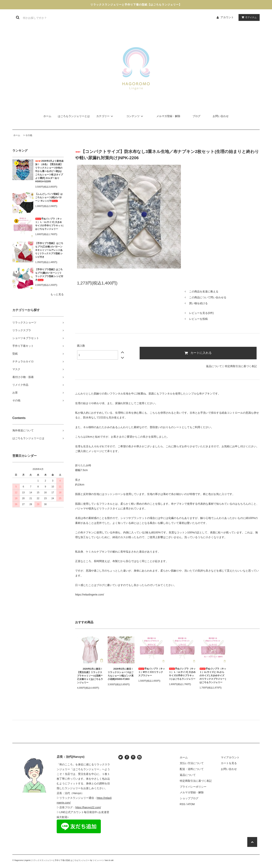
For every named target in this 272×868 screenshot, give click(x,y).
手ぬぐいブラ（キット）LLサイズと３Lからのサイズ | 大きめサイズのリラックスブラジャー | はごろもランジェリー (213, 676)
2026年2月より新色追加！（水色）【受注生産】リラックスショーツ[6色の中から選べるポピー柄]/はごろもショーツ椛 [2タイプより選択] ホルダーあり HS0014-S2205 (49, 171)
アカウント (227, 17)
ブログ (196, 116)
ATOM (191, 804)
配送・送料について (192, 769)
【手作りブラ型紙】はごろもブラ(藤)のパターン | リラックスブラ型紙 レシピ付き (49, 275)
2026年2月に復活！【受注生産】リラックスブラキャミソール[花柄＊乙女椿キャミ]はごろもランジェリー (90, 676)
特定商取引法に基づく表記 (241, 366)
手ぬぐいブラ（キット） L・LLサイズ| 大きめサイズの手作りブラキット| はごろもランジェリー (49, 224)
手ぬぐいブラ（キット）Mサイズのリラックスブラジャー (152, 672)
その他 (29, 135)
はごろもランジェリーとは (74, 116)
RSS (183, 804)
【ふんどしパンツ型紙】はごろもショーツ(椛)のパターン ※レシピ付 (49, 197)
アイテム (248, 17)
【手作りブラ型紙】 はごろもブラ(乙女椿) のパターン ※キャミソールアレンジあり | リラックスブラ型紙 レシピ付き (49, 250)
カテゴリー (105, 116)
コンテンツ (135, 116)
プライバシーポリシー (193, 787)
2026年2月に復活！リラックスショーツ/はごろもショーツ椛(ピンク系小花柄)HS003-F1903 (121, 674)
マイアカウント (230, 757)
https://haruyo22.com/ (88, 807)
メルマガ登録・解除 (168, 116)
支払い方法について (192, 763)
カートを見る (229, 763)
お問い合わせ (221, 116)
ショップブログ (189, 798)
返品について (214, 366)
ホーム (47, 116)
